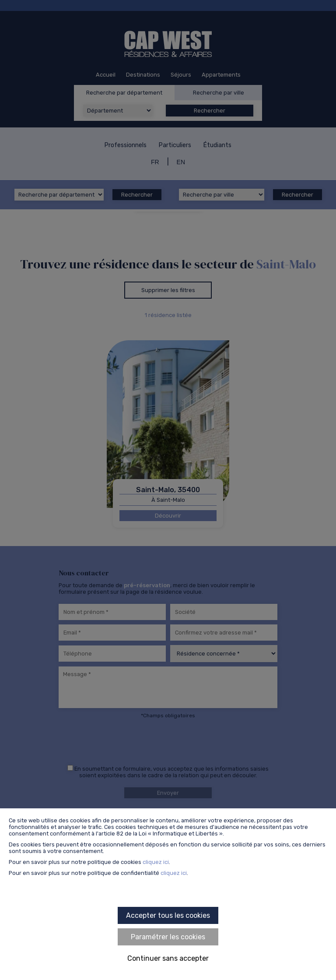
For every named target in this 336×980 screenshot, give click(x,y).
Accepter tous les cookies (168, 915)
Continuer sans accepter (168, 958)
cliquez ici (156, 862)
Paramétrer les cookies (168, 937)
